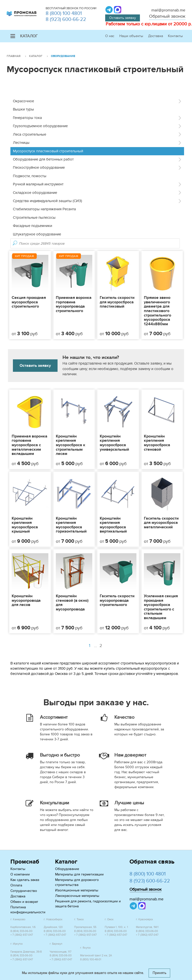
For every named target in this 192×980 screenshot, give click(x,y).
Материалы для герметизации (79, 874)
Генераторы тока (27, 118)
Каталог (24, 36)
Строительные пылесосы (34, 218)
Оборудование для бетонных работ (43, 159)
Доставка (156, 36)
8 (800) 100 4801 (64, 13)
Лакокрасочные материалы (77, 896)
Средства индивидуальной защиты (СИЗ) (48, 201)
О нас (110, 36)
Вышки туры (23, 109)
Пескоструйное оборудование (39, 167)
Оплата (16, 885)
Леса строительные (30, 134)
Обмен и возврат (24, 902)
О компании (20, 874)
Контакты (175, 36)
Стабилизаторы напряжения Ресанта (44, 209)
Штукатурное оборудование (37, 234)
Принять (159, 973)
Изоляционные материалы (77, 890)
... (99, 646)
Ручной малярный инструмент (38, 184)
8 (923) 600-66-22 (66, 19)
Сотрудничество (24, 891)
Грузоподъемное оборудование (40, 126)
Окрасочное (23, 101)
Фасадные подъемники (32, 226)
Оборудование (67, 869)
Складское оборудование (35, 193)
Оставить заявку (123, 18)
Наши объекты (131, 36)
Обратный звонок (167, 16)
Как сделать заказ (25, 880)
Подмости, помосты (30, 176)
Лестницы (21, 143)
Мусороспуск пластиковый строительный (48, 151)
